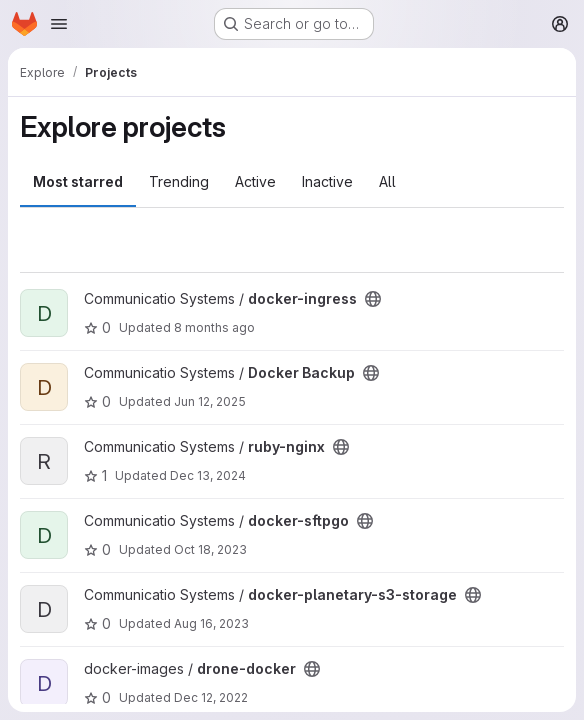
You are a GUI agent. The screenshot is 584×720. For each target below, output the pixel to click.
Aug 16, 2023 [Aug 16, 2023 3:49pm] (211, 623)
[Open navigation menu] (59, 24)
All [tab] (387, 181)
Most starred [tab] (78, 181)
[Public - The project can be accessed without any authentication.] (373, 299)
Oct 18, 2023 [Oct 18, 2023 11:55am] (210, 549)
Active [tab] (255, 181)
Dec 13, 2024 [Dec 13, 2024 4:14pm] (208, 475)
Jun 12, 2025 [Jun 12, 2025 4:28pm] (210, 401)
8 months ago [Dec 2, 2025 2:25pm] (214, 327)
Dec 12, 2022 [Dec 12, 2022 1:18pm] (211, 697)
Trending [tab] (179, 181)
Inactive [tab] (327, 181)
